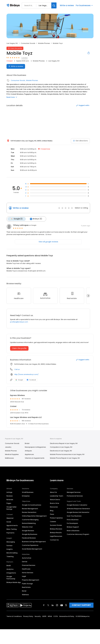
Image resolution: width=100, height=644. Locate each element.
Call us (17, 369)
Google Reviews (28, 530)
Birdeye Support (73, 527)
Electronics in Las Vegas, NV (61, 451)
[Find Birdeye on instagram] (57, 605)
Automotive (27, 558)
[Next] (88, 296)
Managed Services (74, 492)
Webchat (10, 518)
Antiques (28, 451)
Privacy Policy (28, 616)
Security (38, 616)
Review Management (30, 508)
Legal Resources (56, 536)
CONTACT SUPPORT (81, 605)
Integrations (11, 573)
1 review (25, 58)
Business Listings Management (34, 541)
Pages (9, 503)
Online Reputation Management (34, 516)
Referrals (10, 499)
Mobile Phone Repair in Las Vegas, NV (65, 458)
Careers (53, 521)
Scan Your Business (74, 516)
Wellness (25, 594)
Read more (12, 97)
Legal (24, 576)
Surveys (9, 545)
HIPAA (50, 616)
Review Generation (29, 512)
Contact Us (54, 540)
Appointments (12, 525)
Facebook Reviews (29, 538)
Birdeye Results (56, 532)
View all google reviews (48, 242)
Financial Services (29, 565)
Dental (25, 562)
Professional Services (75, 496)
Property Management (31, 580)
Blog (52, 510)
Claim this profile (19, 348)
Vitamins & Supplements (35, 458)
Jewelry (8, 447)
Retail (24, 591)
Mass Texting (12, 529)
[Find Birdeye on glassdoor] (66, 605)
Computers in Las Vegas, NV (61, 447)
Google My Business (30, 534)
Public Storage (27, 583)
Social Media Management (32, 549)
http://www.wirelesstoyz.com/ (26, 374)
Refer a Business (73, 530)
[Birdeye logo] (14, 5)
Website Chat (27, 527)
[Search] (54, 5)
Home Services (28, 572)
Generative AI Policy (67, 616)
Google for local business (32, 505)
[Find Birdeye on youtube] (62, 605)
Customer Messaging (30, 519)
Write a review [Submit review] (16, 66)
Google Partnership (11, 577)
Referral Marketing (29, 523)
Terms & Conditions (14, 616)
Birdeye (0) (36, 219)
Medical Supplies (12, 454)
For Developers (72, 523)
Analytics (10, 569)
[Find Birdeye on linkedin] (53, 605)
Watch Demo (55, 499)
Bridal (27, 443)
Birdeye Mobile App (14, 582)
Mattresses (9, 458)
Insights (10, 549)
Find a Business (73, 519)
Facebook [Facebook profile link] (31, 380)
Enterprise (26, 496)
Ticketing (10, 556)
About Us (53, 492)
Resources (54, 507)
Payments (10, 533)
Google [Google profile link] (19, 380)
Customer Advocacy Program (78, 534)
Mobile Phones (44, 43)
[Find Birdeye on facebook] (44, 605)
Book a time (55, 503)
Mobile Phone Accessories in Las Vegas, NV (67, 454)
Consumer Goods (28, 43)
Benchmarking (12, 553)
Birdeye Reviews (56, 529)
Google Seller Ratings (11, 508)
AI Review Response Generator (78, 508)
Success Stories (56, 525)
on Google (33, 225)
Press (52, 514)
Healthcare (26, 569)
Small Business (28, 492)
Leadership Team (57, 496)
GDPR (44, 616)
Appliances (29, 454)
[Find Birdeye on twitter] (48, 605)
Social (9, 522)
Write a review (67, 5)
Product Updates (56, 518)
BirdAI (9, 565)
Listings (9, 492)
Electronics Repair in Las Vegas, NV (64, 443)
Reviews (10, 496)
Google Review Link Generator (78, 512)
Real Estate (26, 587)
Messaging (11, 542)
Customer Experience (30, 545)
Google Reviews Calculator (77, 505)
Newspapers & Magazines (35, 447)
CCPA (56, 616)
